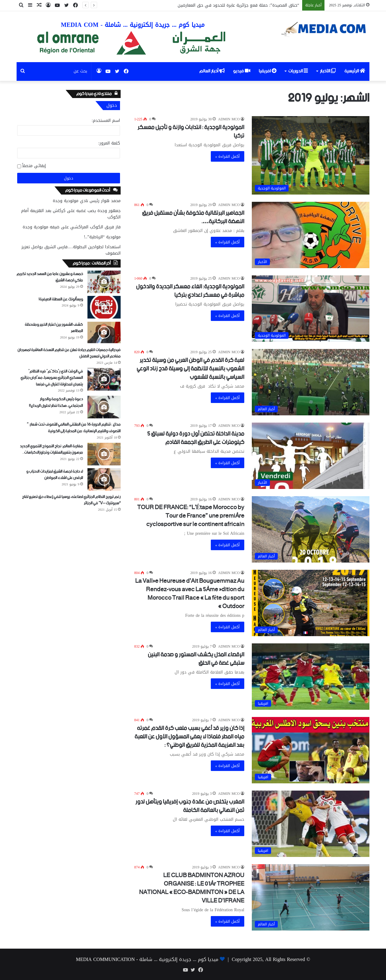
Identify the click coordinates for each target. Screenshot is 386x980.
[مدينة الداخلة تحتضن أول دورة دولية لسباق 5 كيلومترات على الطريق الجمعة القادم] (311, 456)
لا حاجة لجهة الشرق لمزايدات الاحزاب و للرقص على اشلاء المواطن (55, 475)
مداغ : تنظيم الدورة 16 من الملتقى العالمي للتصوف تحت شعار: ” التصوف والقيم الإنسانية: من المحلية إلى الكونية (74, 428)
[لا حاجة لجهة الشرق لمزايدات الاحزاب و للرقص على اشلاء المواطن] (104, 479)
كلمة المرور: (109, 143)
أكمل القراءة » (228, 156)
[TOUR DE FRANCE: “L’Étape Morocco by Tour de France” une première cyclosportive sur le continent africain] (311, 529)
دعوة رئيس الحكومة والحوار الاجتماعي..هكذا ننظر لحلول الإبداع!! (56, 403)
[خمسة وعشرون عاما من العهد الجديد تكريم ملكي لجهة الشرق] (104, 282)
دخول (69, 178)
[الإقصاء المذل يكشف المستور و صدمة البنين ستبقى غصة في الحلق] (311, 677)
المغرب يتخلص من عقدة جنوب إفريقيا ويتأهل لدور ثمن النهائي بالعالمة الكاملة (190, 806)
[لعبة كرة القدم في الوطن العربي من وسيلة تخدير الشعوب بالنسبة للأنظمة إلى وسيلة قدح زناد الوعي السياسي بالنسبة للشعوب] (311, 382)
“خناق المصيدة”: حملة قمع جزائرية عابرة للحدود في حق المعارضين (238, 5)
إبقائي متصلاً (34, 166)
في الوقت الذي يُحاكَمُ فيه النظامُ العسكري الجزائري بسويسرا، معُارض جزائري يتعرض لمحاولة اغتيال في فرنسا (52, 378)
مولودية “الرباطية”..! (102, 237)
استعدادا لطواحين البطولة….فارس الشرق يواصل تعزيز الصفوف (71, 250)
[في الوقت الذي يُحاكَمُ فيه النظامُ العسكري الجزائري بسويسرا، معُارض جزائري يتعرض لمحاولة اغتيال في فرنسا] (104, 379)
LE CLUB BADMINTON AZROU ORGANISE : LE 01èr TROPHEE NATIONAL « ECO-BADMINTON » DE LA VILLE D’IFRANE (192, 888)
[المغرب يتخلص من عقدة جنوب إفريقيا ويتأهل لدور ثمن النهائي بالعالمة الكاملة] (311, 824)
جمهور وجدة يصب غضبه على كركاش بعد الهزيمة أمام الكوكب (71, 214)
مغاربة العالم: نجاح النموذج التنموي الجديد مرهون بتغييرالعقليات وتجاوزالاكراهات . (51, 450)
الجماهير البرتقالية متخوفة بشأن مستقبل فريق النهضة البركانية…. (193, 217)
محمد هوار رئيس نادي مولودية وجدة (87, 201)
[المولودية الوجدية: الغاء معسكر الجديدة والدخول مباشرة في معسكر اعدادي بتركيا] (311, 309)
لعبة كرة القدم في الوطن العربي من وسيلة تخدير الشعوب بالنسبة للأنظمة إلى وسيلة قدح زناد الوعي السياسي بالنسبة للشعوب (190, 369)
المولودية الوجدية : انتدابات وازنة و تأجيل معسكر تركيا (191, 132)
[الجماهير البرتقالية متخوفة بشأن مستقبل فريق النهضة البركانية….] (311, 235)
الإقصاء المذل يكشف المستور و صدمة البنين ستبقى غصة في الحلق (196, 659)
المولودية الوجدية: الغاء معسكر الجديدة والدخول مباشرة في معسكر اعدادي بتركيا (190, 291)
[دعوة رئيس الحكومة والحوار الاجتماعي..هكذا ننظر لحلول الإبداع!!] (104, 407)
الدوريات (298, 71)
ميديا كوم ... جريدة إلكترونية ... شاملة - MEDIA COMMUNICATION (147, 959)
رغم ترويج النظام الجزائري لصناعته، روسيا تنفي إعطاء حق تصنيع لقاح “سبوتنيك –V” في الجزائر (71, 500)
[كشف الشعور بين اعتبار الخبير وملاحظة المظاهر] (104, 333)
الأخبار (328, 71)
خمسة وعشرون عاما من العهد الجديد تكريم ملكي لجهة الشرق (50, 277)
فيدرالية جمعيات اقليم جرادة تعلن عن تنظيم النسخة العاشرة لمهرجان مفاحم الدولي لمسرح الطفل (69, 353)
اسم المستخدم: (106, 121)
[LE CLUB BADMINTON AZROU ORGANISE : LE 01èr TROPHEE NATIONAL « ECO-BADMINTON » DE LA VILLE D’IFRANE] (311, 897)
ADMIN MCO (229, 119)
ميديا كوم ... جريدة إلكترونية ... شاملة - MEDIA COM (133, 25)
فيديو (242, 71)
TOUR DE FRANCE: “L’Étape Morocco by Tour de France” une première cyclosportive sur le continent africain (191, 516)
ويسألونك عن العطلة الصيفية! (61, 299)
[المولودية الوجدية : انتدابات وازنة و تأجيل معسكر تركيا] (311, 155)
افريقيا (268, 71)
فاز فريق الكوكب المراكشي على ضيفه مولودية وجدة (72, 227)
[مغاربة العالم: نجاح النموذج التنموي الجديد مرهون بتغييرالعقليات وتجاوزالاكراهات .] (104, 454)
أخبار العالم (212, 71)
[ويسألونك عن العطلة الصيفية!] (104, 307)
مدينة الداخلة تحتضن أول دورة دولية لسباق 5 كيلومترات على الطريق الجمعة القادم (196, 438)
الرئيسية (355, 71)
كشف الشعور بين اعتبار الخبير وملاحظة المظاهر (54, 328)
